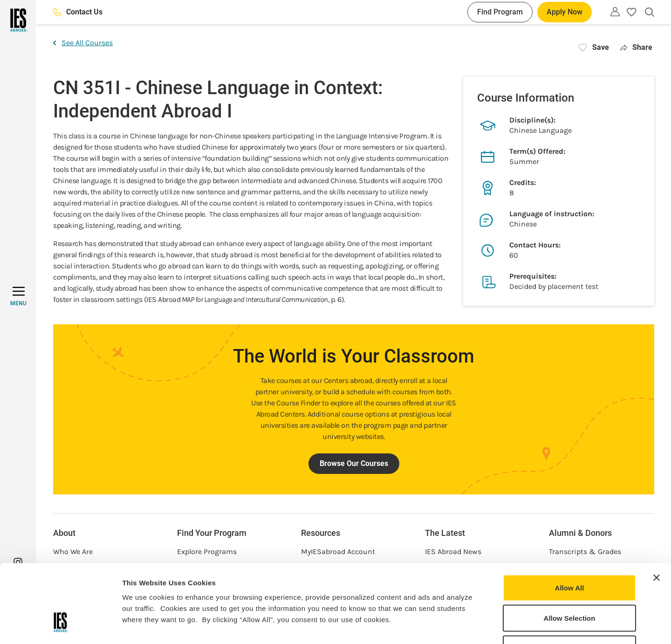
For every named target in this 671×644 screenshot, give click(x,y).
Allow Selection (570, 552)
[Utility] (615, 12)
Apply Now (565, 12)
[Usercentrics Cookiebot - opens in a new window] (60, 626)
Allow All (570, 522)
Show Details (490, 626)
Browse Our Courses (354, 463)
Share (636, 47)
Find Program (500, 12)
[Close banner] (657, 512)
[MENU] (18, 296)
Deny (570, 583)
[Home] (18, 20)
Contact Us (78, 12)
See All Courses (83, 43)
